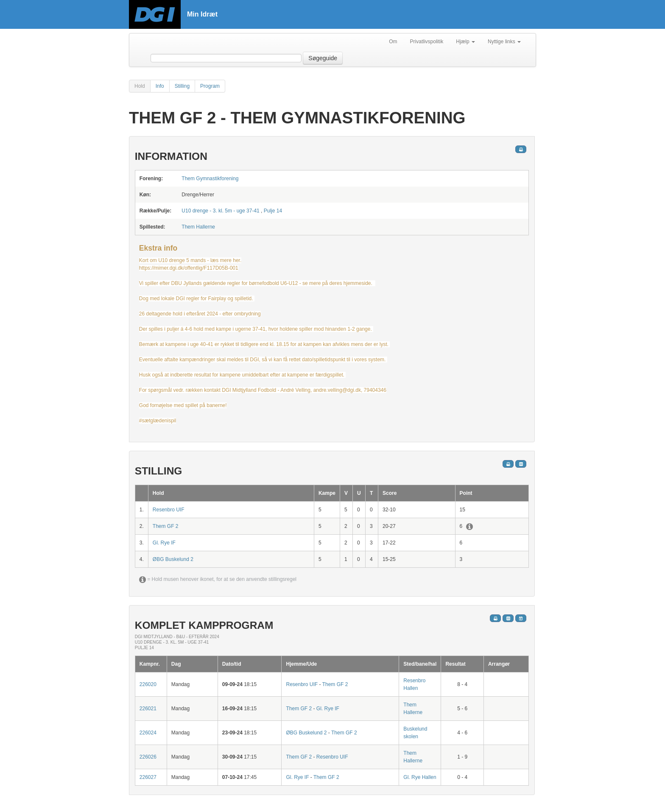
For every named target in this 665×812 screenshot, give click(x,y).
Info (160, 86)
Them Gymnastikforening (210, 179)
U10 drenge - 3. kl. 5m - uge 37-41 (220, 211)
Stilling (182, 86)
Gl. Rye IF (164, 543)
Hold (140, 86)
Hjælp (465, 42)
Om (393, 42)
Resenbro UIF (169, 510)
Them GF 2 (166, 526)
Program (210, 86)
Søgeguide (323, 58)
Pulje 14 (273, 211)
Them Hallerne (198, 227)
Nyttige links (504, 42)
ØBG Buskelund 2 (173, 559)
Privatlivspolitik (427, 42)
